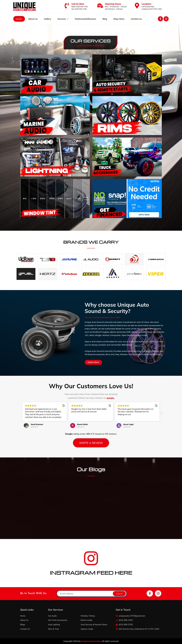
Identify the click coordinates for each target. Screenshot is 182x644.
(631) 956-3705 (81, 9)
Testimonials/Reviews (85, 19)
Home (19, 19)
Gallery (48, 19)
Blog (105, 19)
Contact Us (136, 19)
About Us (33, 19)
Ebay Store (119, 19)
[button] (162, 414)
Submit (119, 594)
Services (63, 19)
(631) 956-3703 (82, 7)
